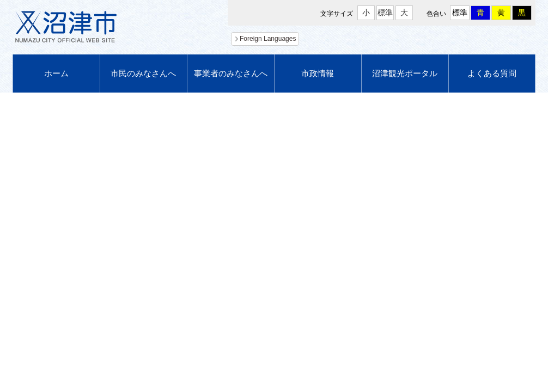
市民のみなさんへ (143, 73)
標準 (385, 13)
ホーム (56, 73)
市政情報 (318, 73)
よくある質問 (492, 73)
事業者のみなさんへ (231, 73)
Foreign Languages (268, 39)
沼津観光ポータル (405, 73)
